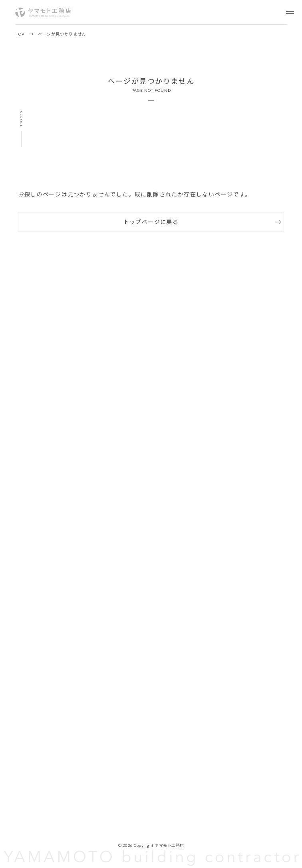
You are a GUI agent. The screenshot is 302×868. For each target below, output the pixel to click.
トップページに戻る (151, 222)
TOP (20, 34)
